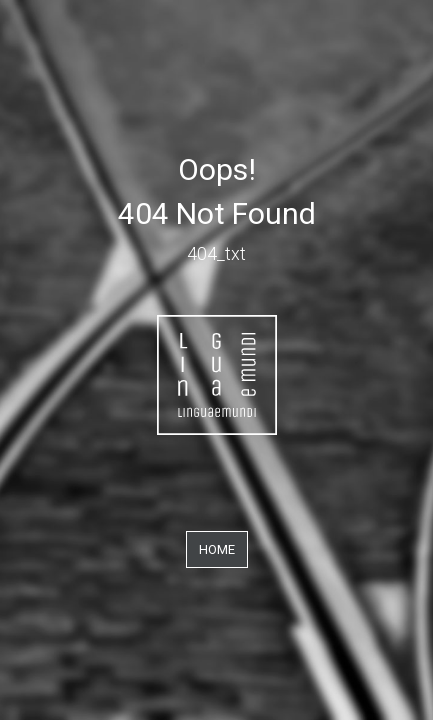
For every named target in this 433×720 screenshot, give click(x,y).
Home (217, 549)
